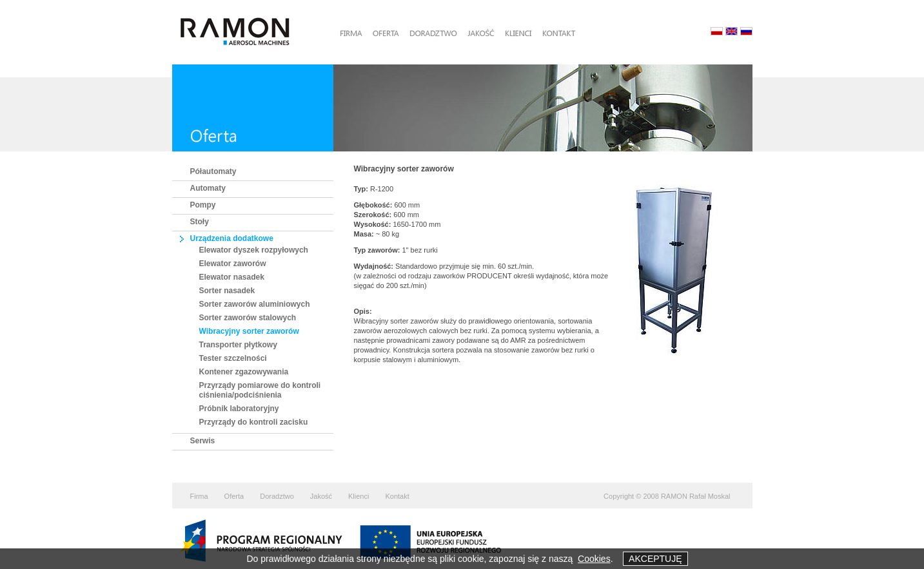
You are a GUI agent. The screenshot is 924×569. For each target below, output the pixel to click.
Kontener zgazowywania (244, 372)
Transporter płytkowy (238, 345)
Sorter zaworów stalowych (248, 318)
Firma (199, 496)
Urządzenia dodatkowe (232, 238)
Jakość (321, 496)
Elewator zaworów (233, 264)
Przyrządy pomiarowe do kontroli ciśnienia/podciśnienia (260, 390)
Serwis (203, 441)
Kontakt (397, 496)
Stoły (200, 222)
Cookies (594, 559)
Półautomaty (213, 171)
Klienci (359, 496)
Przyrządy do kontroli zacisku (254, 422)
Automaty (208, 188)
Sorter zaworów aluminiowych (255, 304)
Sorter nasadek (227, 291)
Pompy (203, 205)
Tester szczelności (233, 358)
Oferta (234, 496)
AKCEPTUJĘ (655, 559)
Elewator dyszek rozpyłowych (254, 250)
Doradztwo (277, 496)
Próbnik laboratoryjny (239, 409)
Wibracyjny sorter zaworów (249, 331)
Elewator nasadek (232, 277)
